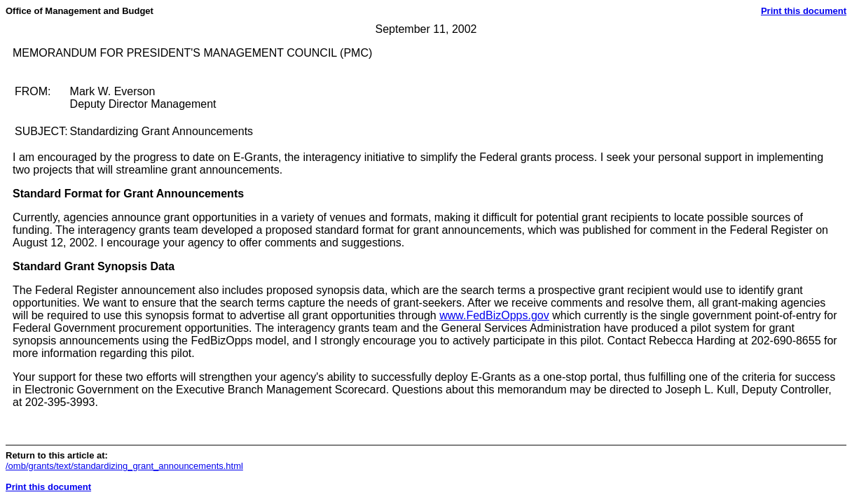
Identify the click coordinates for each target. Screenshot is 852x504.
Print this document (804, 11)
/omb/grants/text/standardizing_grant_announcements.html (124, 466)
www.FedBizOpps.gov (494, 315)
